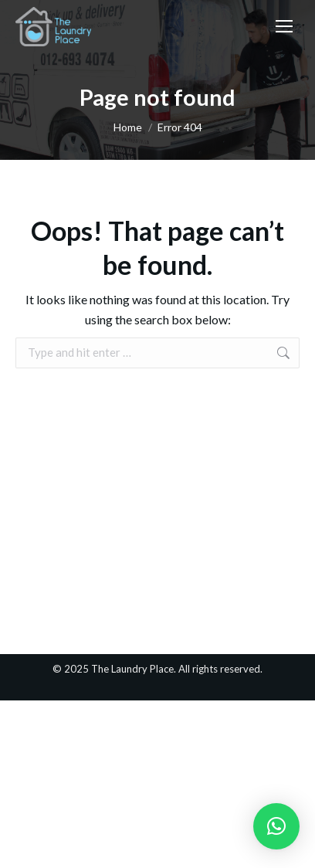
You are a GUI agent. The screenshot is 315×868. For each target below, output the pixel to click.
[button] (276, 826)
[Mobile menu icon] (284, 26)
